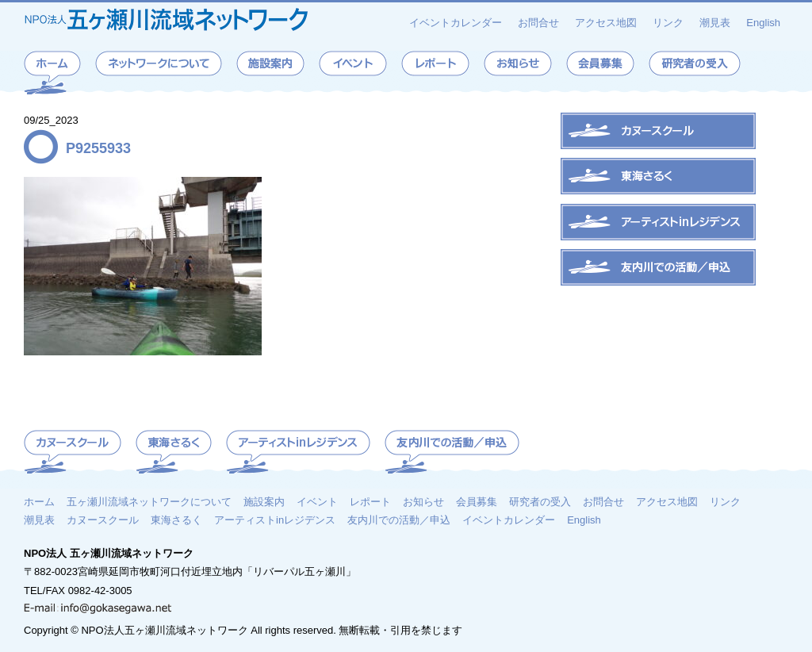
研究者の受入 (540, 501)
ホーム (39, 501)
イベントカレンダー (456, 23)
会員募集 (477, 501)
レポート (370, 501)
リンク (668, 23)
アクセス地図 (606, 23)
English (763, 23)
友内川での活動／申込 (399, 520)
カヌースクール (103, 520)
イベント (317, 501)
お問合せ (538, 23)
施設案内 (264, 501)
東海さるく (176, 520)
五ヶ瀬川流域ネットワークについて (149, 501)
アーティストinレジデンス (275, 520)
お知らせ (423, 501)
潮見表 (715, 23)
